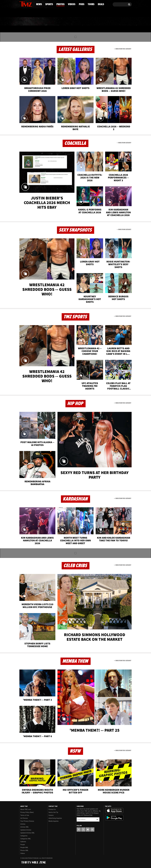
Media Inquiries (54, 821)
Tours (107, 21)
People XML (24, 847)
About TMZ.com (26, 809)
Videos (76, 21)
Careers (51, 815)
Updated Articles (26, 830)
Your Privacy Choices (27, 821)
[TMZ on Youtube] (28, 4)
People (23, 845)
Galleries (23, 842)
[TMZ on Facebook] (21, 4)
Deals (123, 21)
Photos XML (24, 850)
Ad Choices (24, 818)
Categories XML (26, 839)
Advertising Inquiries (55, 818)
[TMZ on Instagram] (32, 4)
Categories (24, 836)
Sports (40, 21)
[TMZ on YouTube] (88, 829)
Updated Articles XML (27, 833)
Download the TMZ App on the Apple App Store (114, 811)
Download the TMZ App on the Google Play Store (114, 818)
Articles (23, 824)
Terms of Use (25, 815)
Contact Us (52, 809)
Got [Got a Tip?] (26, 13)
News (24, 21)
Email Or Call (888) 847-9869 (43, 13)
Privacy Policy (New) (27, 812)
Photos (58, 21)
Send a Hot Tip (53, 812)
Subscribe (97, 819)
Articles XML (25, 827)
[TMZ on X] (24, 4)
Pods (92, 21)
